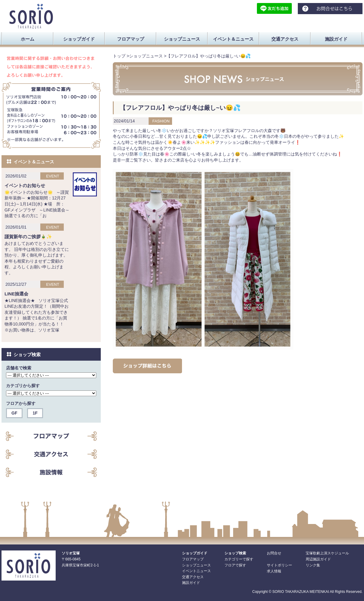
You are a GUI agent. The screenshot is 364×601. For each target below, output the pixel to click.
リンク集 (313, 565)
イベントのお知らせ (25, 185)
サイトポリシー (279, 565)
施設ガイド (191, 583)
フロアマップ (193, 559)
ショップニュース (146, 56)
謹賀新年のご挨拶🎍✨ (28, 237)
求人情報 (274, 571)
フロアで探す (235, 565)
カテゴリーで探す (239, 559)
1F (35, 413)
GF (14, 413)
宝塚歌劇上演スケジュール (327, 553)
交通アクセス (193, 577)
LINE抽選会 (16, 294)
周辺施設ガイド (318, 559)
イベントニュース (196, 571)
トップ (119, 56)
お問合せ (274, 553)
